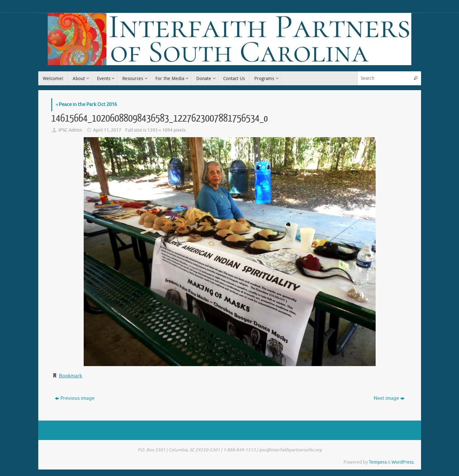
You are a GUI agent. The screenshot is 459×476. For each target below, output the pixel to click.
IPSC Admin (70, 130)
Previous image (75, 398)
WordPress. (403, 462)
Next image (389, 398)
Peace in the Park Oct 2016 (86, 105)
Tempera (378, 462)
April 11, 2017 (107, 130)
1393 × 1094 (160, 130)
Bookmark (71, 376)
